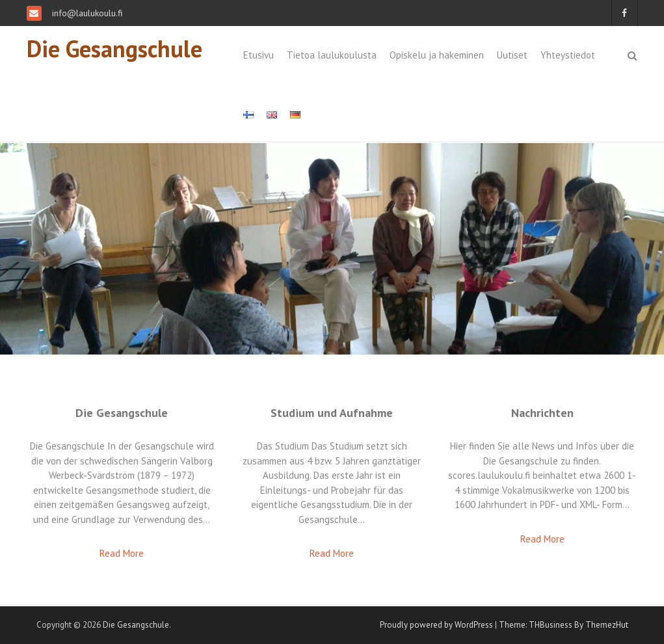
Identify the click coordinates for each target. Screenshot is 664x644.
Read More (122, 553)
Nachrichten (542, 413)
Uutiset (512, 55)
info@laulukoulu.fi (86, 13)
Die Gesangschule (114, 48)
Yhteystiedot (568, 55)
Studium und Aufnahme (332, 413)
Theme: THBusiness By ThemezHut (564, 625)
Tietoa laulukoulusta (332, 55)
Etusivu (259, 55)
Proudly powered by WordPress (436, 625)
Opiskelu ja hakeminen (437, 55)
